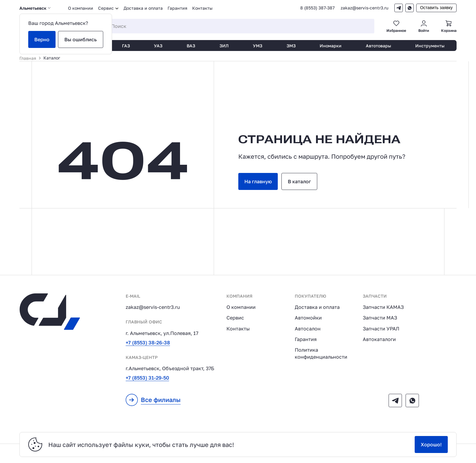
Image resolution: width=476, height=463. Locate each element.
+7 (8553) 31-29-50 (147, 378)
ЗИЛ (224, 46)
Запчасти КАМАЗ (383, 307)
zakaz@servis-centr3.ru (364, 8)
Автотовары (378, 46)
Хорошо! (431, 444)
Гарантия (177, 8)
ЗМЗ (291, 46)
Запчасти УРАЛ (381, 329)
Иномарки (331, 46)
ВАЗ (191, 46)
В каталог (299, 181)
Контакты (202, 8)
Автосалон (308, 329)
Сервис (235, 318)
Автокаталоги (379, 339)
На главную (258, 181)
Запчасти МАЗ (380, 318)
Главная (28, 58)
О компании (81, 8)
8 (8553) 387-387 (317, 8)
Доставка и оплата (143, 8)
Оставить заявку (436, 8)
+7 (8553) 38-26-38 (148, 343)
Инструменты (430, 46)
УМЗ (258, 46)
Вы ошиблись (81, 39)
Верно (42, 39)
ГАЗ (126, 46)
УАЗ (158, 46)
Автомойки (308, 318)
